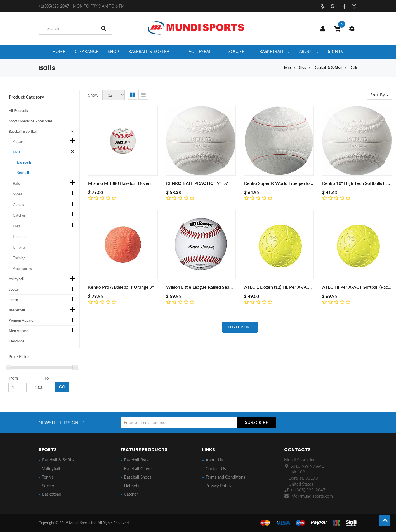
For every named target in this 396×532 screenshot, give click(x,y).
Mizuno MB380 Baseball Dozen (119, 183)
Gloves (18, 205)
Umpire (19, 247)
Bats (16, 183)
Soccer (14, 289)
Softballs (24, 173)
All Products (18, 111)
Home (287, 67)
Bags (17, 226)
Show (93, 95)
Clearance (16, 341)
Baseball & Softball (328, 67)
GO (62, 387)
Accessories (22, 269)
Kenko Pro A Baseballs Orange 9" (121, 287)
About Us (214, 460)
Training (19, 258)
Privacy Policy (219, 486)
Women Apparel (21, 320)
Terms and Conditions (225, 477)
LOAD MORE (240, 327)
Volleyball (16, 279)
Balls (354, 67)
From (13, 378)
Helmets (20, 237)
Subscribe (257, 422)
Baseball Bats (136, 460)
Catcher (19, 215)
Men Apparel (19, 331)
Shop (302, 67)
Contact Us (216, 468)
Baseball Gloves (139, 468)
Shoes (18, 194)
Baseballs (24, 162)
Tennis (14, 300)
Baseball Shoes (138, 477)
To (47, 378)
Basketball (17, 310)
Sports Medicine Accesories (31, 121)
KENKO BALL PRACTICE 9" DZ (197, 183)
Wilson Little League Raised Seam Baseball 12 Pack (217, 287)
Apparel (19, 141)
